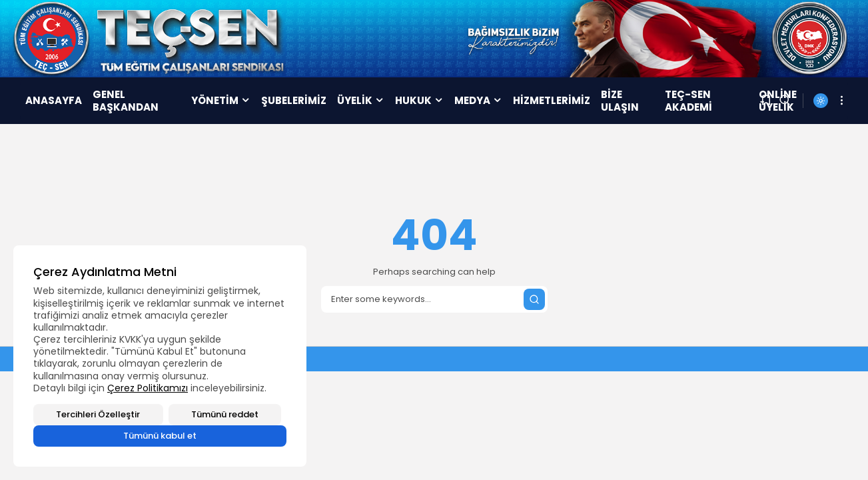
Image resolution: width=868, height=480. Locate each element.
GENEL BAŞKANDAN (126, 101)
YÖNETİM (221, 100)
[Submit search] (534, 299)
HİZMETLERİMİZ (552, 100)
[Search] (434, 299)
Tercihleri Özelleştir (98, 414)
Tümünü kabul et (160, 436)
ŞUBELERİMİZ (294, 100)
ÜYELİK (361, 100)
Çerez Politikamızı (148, 388)
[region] (160, 356)
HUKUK (419, 100)
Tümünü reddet (225, 414)
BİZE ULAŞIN (620, 101)
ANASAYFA (54, 100)
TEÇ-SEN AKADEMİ (688, 101)
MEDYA (478, 100)
